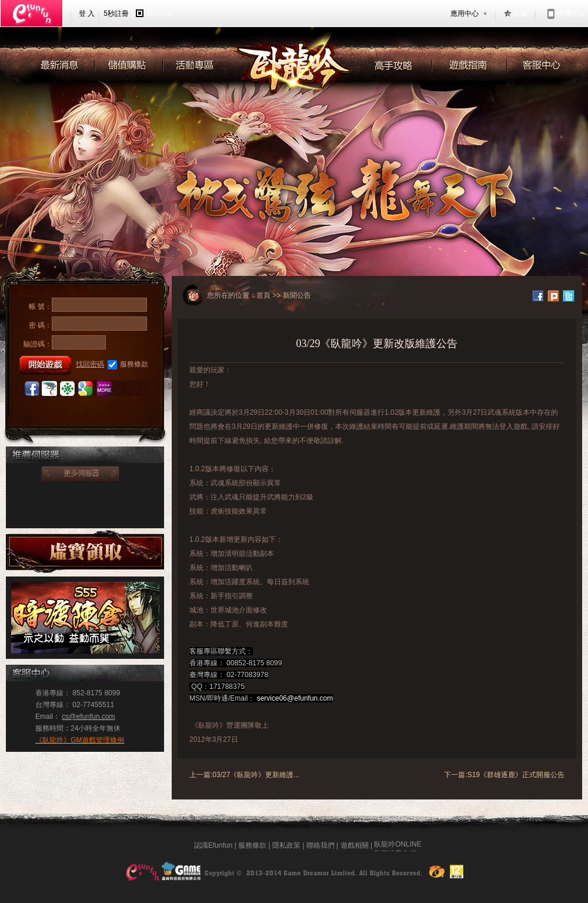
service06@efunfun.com (295, 698)
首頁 (263, 295)
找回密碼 (90, 364)
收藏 (520, 14)
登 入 (87, 14)
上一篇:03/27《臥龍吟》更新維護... (244, 775)
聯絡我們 (320, 845)
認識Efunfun (213, 845)
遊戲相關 (355, 845)
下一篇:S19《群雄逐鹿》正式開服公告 (504, 775)
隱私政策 (286, 845)
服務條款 (128, 365)
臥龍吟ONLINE (398, 845)
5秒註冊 (116, 14)
